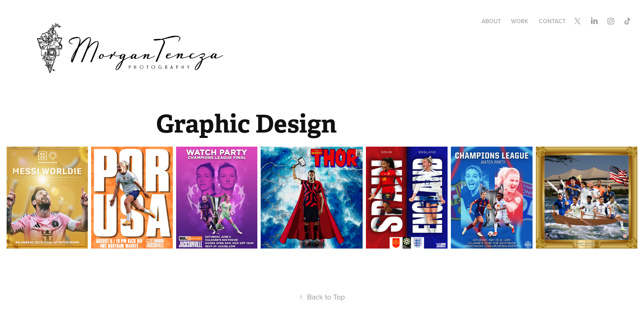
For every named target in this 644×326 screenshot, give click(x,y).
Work (520, 21)
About (491, 21)
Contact (552, 21)
